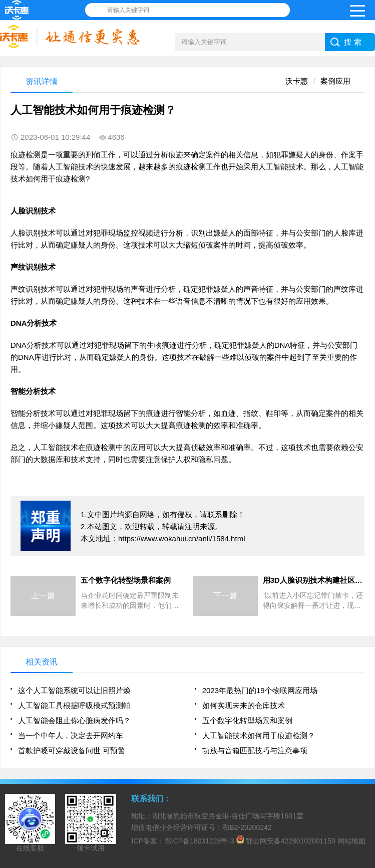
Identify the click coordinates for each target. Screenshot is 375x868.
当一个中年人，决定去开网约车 (71, 735)
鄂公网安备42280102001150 (291, 841)
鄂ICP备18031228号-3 (199, 841)
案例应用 (335, 81)
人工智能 (63, 167)
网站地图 (351, 841)
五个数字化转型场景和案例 (247, 720)
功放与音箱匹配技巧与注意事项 (255, 750)
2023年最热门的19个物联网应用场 (260, 690)
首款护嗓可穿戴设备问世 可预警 (72, 750)
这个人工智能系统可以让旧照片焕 (74, 690)
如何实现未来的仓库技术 (244, 705)
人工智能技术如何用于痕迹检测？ (259, 735)
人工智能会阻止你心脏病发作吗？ (74, 720)
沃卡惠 (297, 81)
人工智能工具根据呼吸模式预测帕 (74, 705)
